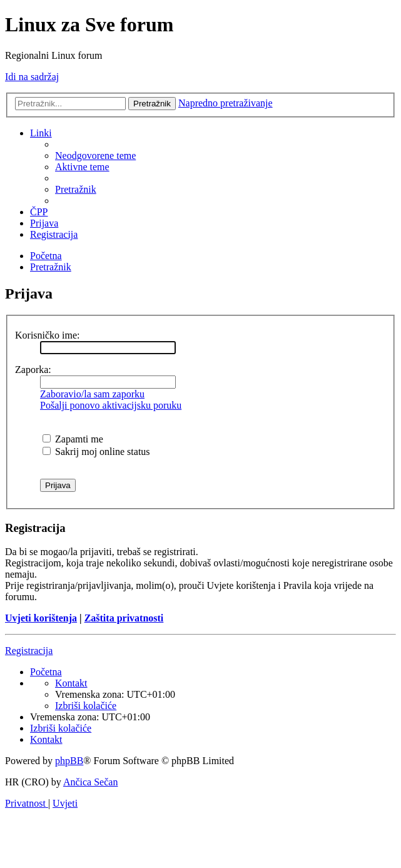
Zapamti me (73, 439)
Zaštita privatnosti (124, 618)
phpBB (69, 761)
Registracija (29, 651)
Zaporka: (33, 370)
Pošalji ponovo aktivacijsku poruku (111, 405)
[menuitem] (95, 156)
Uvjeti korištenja (41, 618)
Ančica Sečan (91, 782)
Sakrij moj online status (96, 452)
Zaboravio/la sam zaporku (92, 394)
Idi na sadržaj (32, 77)
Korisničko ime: (48, 335)
